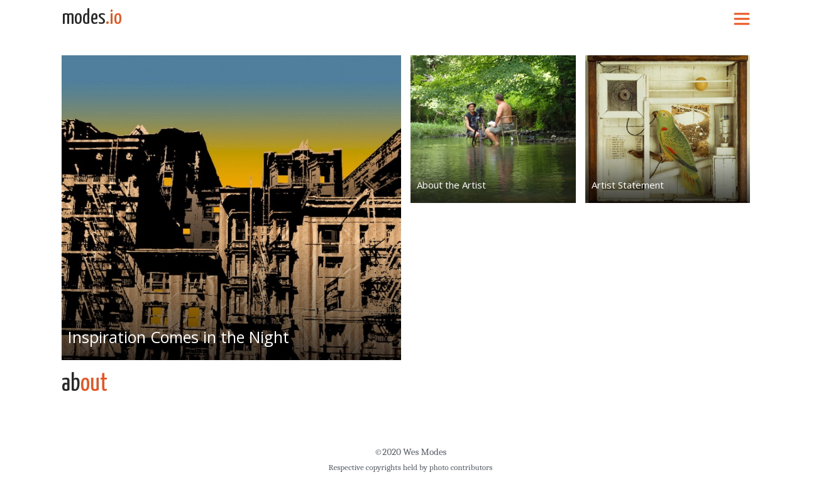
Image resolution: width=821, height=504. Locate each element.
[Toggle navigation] (742, 18)
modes (92, 18)
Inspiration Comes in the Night (179, 337)
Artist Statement (628, 185)
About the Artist (451, 185)
